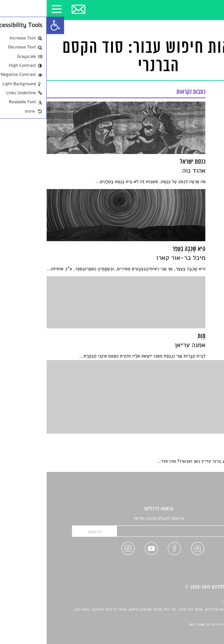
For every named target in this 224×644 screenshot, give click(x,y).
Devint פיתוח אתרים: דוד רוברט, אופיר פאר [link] (177, 625)
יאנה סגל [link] (194, 617)
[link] (9, 25)
